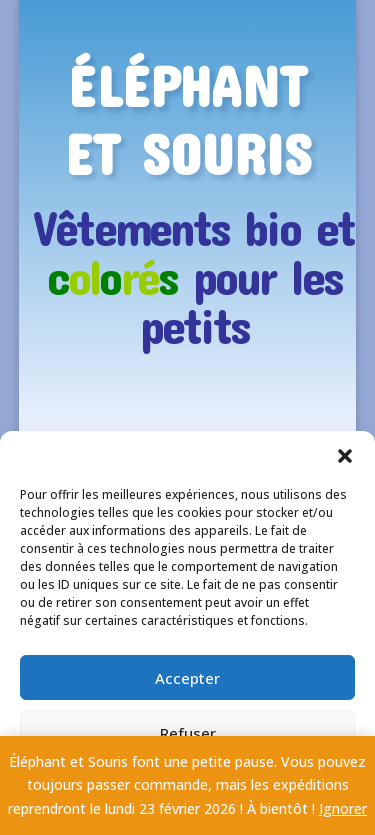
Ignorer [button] (343, 808)
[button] (345, 456)
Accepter (187, 678)
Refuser (188, 733)
